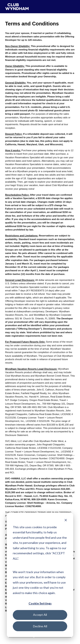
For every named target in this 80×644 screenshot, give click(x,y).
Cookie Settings (40, 603)
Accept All (40, 615)
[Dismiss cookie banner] (66, 520)
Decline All (40, 626)
